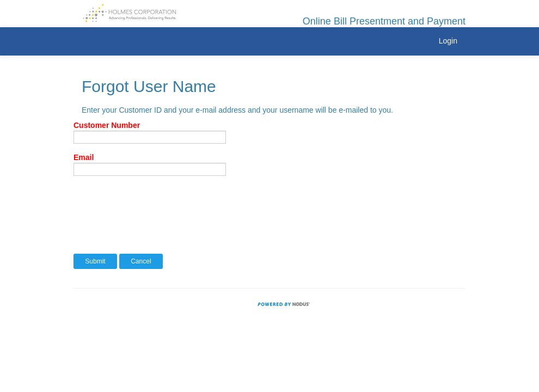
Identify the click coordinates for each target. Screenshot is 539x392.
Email (84, 157)
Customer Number (107, 125)
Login (448, 41)
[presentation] (156, 205)
